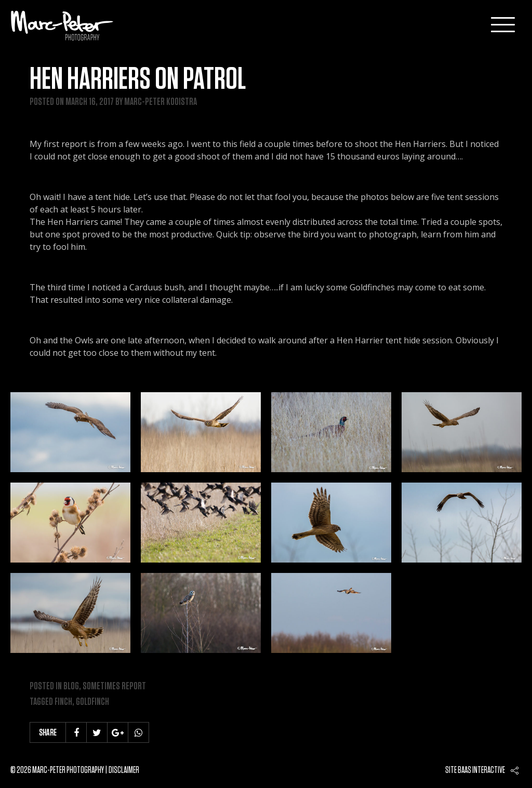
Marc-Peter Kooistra (161, 102)
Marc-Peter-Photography (62, 25)
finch (63, 702)
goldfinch (92, 702)
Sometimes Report (114, 686)
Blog (71, 686)
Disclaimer (124, 770)
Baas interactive (481, 770)
